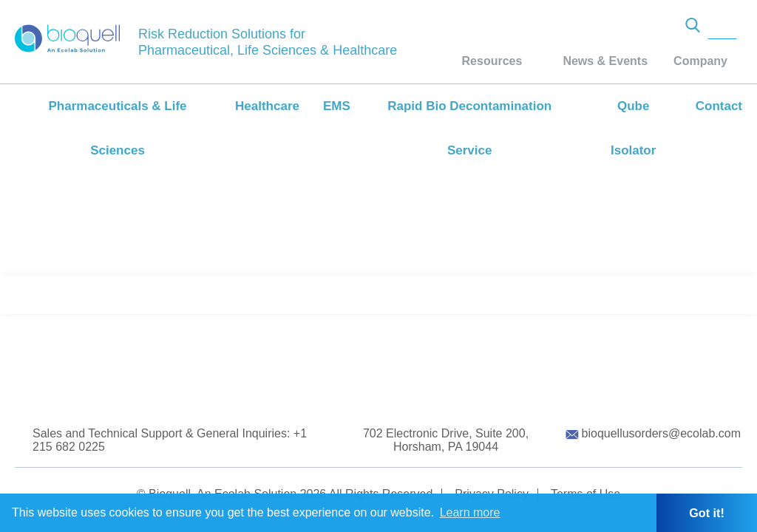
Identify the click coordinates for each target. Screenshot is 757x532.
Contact (719, 106)
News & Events (605, 61)
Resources (492, 61)
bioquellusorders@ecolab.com (661, 433)
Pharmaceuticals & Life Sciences (117, 128)
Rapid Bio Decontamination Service (469, 128)
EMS (337, 106)
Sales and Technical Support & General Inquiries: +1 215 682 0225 (170, 440)
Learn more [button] (470, 512)
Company (700, 61)
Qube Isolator (633, 128)
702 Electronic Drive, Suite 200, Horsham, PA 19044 (446, 440)
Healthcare (267, 106)
